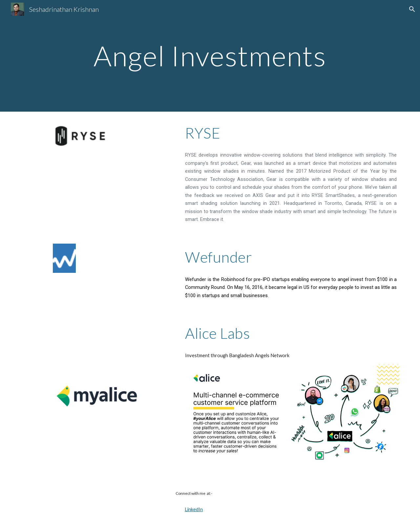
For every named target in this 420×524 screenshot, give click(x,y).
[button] (412, 9)
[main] (210, 56)
